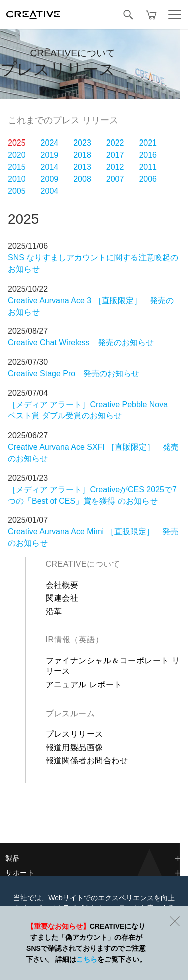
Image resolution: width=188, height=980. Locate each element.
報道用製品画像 (74, 747)
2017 (115, 155)
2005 (17, 191)
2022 (115, 143)
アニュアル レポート (84, 685)
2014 (50, 167)
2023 (82, 143)
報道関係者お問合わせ (87, 760)
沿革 (54, 611)
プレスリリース (74, 734)
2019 (50, 155)
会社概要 (62, 585)
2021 (148, 143)
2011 (148, 167)
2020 (17, 155)
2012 (115, 167)
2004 (50, 191)
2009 (50, 179)
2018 (82, 155)
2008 (82, 179)
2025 (17, 143)
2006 (148, 179)
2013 (82, 167)
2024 (50, 143)
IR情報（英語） (75, 640)
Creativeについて (83, 564)
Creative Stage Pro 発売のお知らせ (73, 374)
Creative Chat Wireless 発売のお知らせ (81, 342)
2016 (148, 155)
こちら (87, 959)
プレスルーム (70, 713)
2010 (17, 179)
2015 (17, 167)
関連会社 (62, 598)
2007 (115, 179)
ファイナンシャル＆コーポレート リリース (113, 666)
